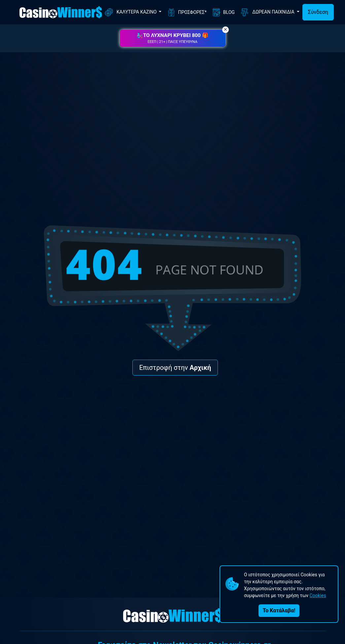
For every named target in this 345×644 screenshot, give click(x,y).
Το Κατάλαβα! (279, 610)
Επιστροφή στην (175, 368)
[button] (173, 38)
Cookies (318, 595)
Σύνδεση (318, 12)
